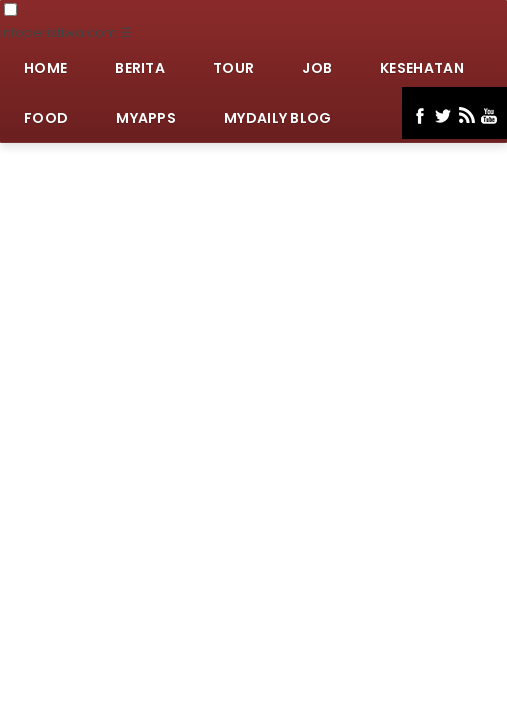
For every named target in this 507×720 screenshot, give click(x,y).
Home (45, 68)
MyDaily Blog (278, 118)
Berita (140, 68)
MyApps (146, 118)
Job (317, 68)
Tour (233, 68)
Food (46, 118)
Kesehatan (422, 68)
